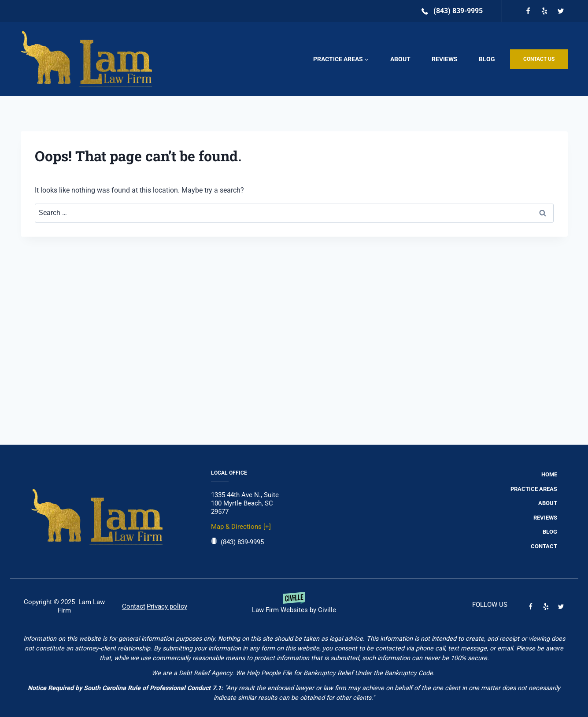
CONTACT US (539, 59)
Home (549, 474)
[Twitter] (561, 11)
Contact (544, 546)
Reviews (445, 59)
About (400, 59)
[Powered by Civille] (294, 606)
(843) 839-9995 (242, 542)
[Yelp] (544, 11)
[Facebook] (528, 11)
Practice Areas (534, 489)
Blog (487, 59)
